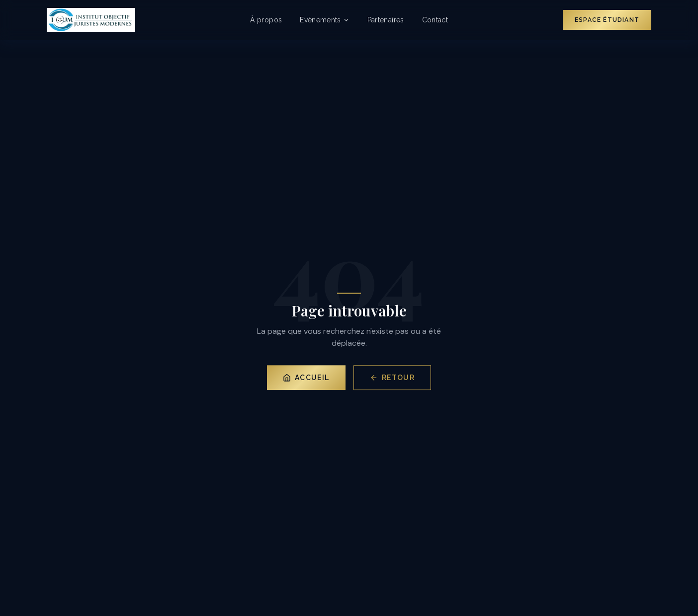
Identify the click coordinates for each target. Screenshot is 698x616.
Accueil (306, 379)
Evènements (325, 20)
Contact (435, 20)
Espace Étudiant (607, 20)
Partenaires (386, 20)
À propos (266, 20)
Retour (392, 379)
